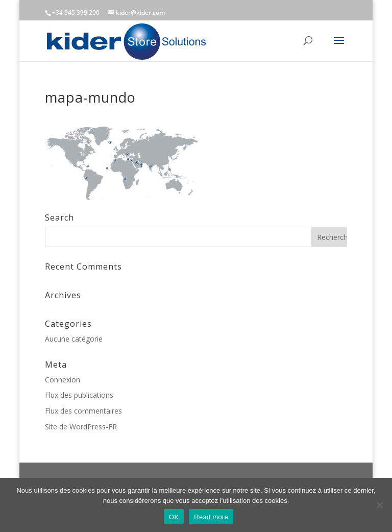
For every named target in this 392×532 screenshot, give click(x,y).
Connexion (63, 380)
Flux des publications (79, 395)
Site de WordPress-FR (81, 427)
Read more (211, 517)
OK (174, 517)
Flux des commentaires (83, 411)
